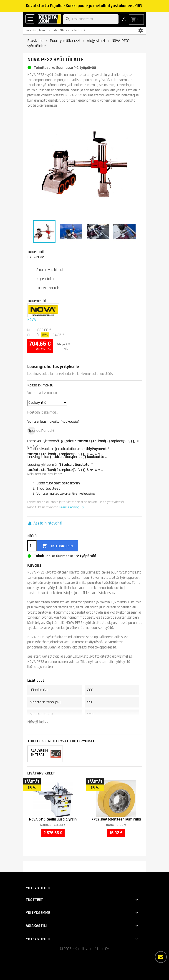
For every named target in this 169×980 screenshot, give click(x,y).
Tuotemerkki (37, 301)
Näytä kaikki (38, 722)
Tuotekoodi (35, 252)
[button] (45, 523)
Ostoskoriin (57, 546)
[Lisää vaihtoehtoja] (161, 957)
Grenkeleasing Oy (72, 507)
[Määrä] (32, 546)
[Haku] (91, 19)
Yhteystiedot (38, 888)
